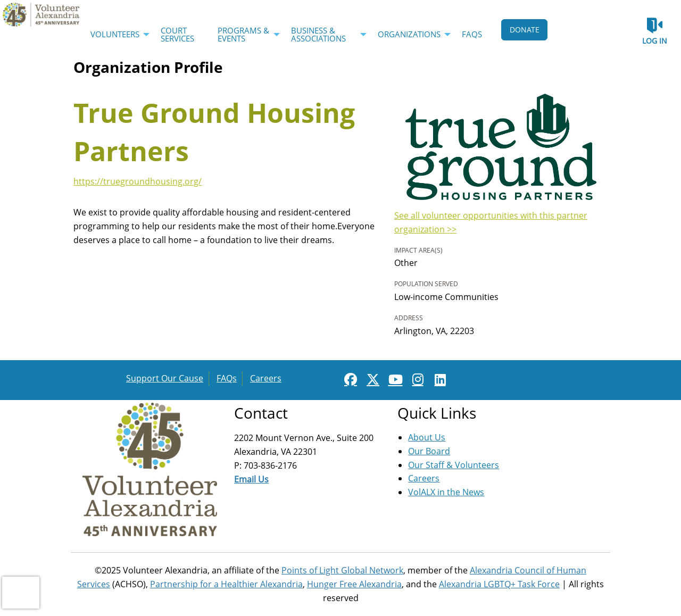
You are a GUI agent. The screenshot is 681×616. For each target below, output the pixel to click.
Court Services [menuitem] (177, 34)
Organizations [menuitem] (409, 34)
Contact (261, 413)
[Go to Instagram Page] (416, 379)
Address (409, 318)
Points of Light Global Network (342, 570)
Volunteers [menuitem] (115, 34)
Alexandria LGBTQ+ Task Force (499, 584)
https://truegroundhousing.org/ (138, 181)
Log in (655, 41)
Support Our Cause (165, 378)
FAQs (227, 378)
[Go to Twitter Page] (371, 379)
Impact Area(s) (418, 250)
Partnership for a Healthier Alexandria (226, 584)
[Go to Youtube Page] (394, 379)
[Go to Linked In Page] (438, 379)
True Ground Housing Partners (214, 132)
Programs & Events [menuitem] (243, 34)
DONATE (525, 30)
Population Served (426, 284)
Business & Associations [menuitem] (318, 34)
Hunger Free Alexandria (354, 584)
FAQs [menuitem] (472, 34)
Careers (266, 378)
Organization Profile (148, 67)
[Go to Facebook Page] (349, 379)
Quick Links (437, 413)
